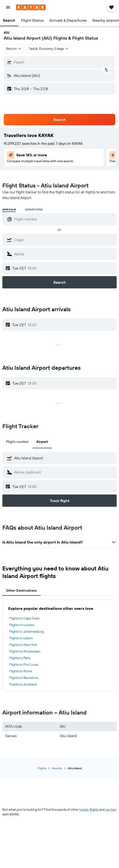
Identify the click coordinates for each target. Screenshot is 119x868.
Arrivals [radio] (9, 210)
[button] (8, 7)
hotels (84, 810)
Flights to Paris (20, 658)
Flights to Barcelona (24, 678)
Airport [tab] (42, 442)
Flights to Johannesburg (27, 631)
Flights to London (22, 625)
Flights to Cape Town (24, 618)
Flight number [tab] (17, 442)
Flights (42, 768)
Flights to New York (23, 645)
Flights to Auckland (23, 684)
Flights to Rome (21, 671)
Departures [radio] (34, 210)
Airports (57, 768)
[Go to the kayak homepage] (31, 7)
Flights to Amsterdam (25, 651)
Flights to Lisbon (21, 638)
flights (94, 810)
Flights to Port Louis (24, 664)
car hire (111, 810)
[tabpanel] (59, 646)
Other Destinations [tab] (21, 590)
